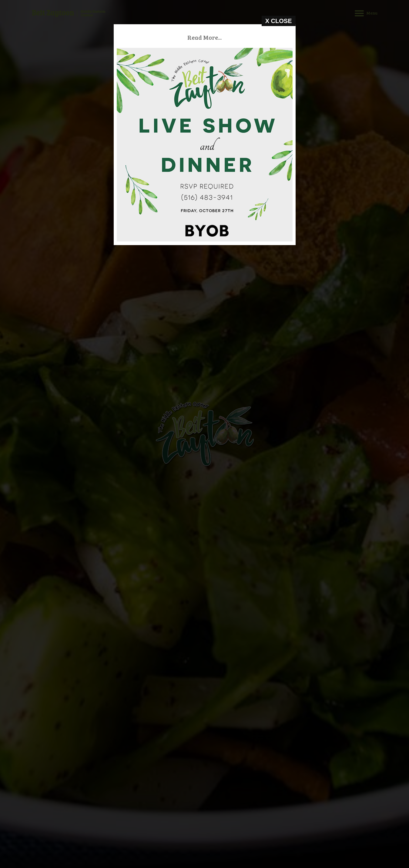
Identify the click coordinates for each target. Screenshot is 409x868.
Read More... (207, 37)
